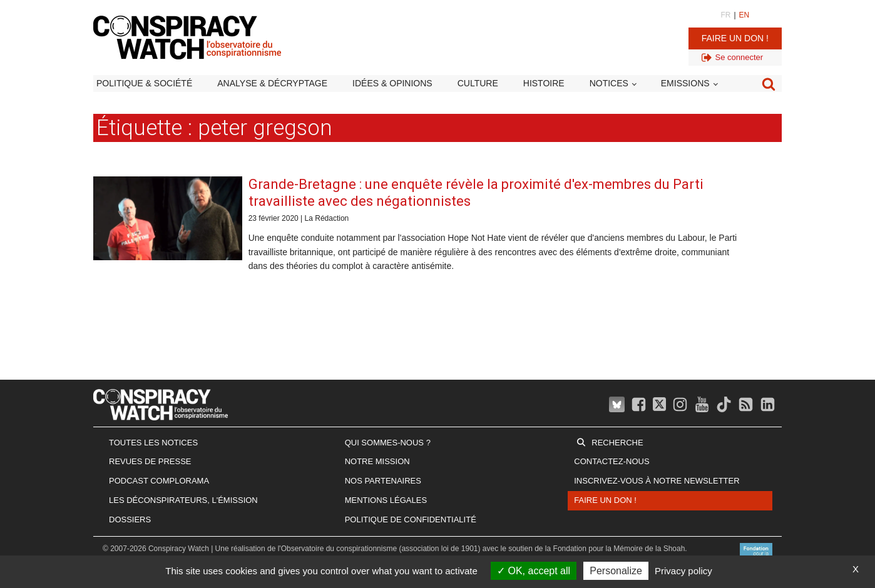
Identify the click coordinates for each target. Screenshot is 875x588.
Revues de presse (150, 461)
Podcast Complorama (159, 481)
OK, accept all (534, 571)
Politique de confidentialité (411, 520)
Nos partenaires (383, 481)
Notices (609, 83)
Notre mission (377, 461)
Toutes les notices (153, 443)
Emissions (685, 83)
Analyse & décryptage (272, 83)
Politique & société (144, 83)
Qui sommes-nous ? (388, 443)
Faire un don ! (735, 38)
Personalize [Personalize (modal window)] (616, 571)
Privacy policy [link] (683, 571)
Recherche (617, 443)
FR (725, 15)
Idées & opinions (392, 83)
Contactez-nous (611, 461)
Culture (478, 83)
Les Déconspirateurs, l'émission (183, 500)
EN (745, 15)
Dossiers (130, 520)
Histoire (544, 83)
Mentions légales (386, 500)
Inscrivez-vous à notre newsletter (657, 481)
